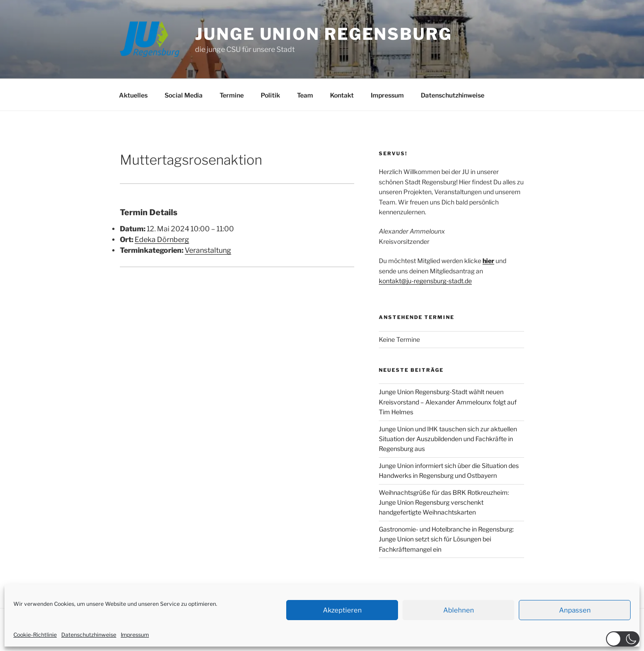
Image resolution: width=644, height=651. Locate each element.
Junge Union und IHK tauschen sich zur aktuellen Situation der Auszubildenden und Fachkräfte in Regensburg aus (448, 439)
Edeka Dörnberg (162, 240)
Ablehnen (459, 610)
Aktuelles (133, 95)
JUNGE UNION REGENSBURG (323, 34)
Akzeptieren (342, 610)
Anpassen (575, 610)
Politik (270, 95)
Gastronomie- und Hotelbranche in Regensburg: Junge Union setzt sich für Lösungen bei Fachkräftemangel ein (446, 539)
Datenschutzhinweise (89, 635)
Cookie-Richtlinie (35, 635)
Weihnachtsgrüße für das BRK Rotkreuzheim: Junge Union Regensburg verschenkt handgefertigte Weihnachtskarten (444, 502)
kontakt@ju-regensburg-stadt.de (425, 281)
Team (305, 95)
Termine (232, 95)
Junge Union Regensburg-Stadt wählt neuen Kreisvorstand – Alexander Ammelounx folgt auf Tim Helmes (448, 402)
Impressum (135, 635)
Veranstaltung (208, 250)
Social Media (184, 95)
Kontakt (342, 95)
